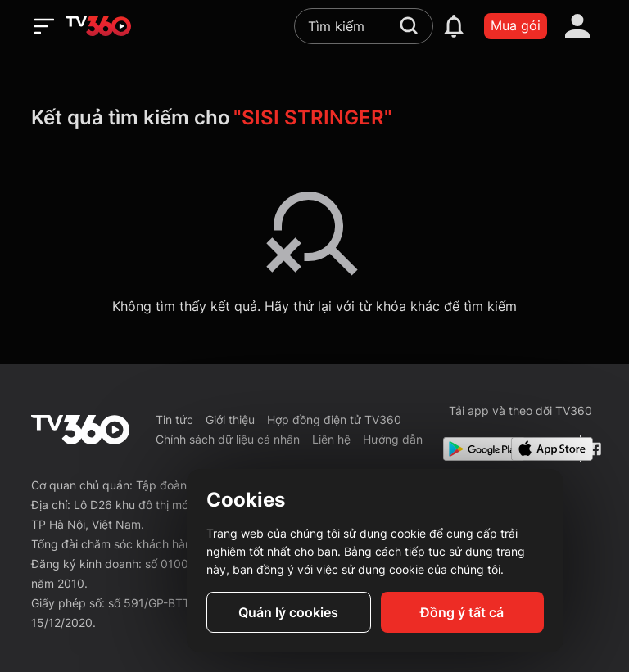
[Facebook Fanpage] (593, 449)
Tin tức (174, 419)
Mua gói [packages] (516, 25)
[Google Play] (474, 449)
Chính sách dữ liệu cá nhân (228, 439)
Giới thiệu (230, 419)
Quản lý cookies (288, 612)
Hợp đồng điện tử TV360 (334, 419)
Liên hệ (331, 439)
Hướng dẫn (393, 439)
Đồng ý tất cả (462, 612)
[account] (577, 26)
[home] (98, 26)
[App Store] (542, 449)
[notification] (454, 26)
